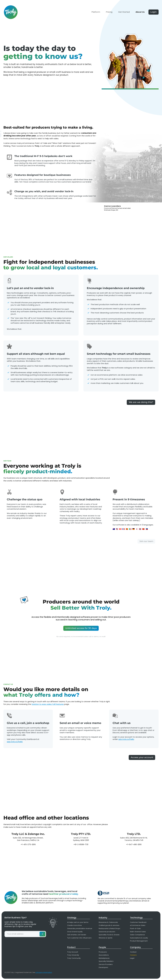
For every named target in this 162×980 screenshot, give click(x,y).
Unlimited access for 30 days (81, 628)
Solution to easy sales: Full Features (48, 704)
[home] (11, 10)
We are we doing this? (141, 402)
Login (154, 12)
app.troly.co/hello (15, 742)
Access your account (142, 757)
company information (44, 972)
